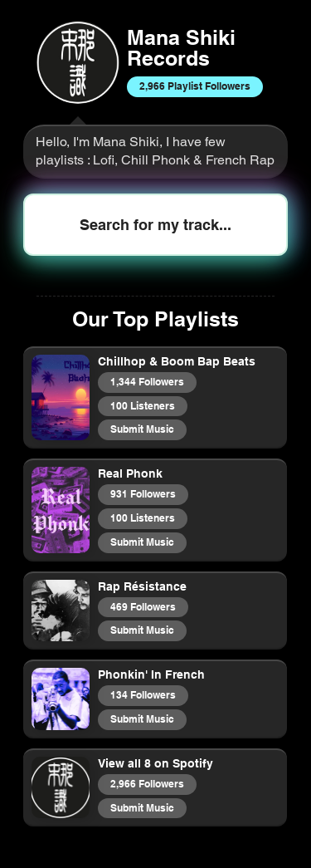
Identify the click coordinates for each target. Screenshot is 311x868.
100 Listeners (142, 405)
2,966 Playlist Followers (194, 86)
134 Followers (143, 694)
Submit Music (142, 429)
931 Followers (143, 493)
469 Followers (143, 606)
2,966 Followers (147, 783)
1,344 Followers (147, 381)
